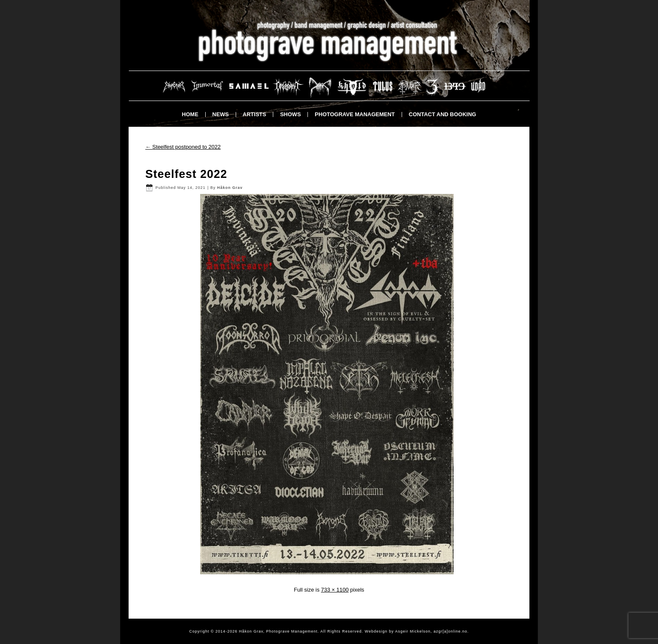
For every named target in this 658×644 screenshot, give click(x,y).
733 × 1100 (335, 590)
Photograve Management (355, 114)
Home (190, 114)
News (221, 114)
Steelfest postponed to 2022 (183, 147)
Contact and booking (443, 114)
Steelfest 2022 (186, 174)
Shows (290, 114)
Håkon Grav (230, 188)
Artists (255, 114)
